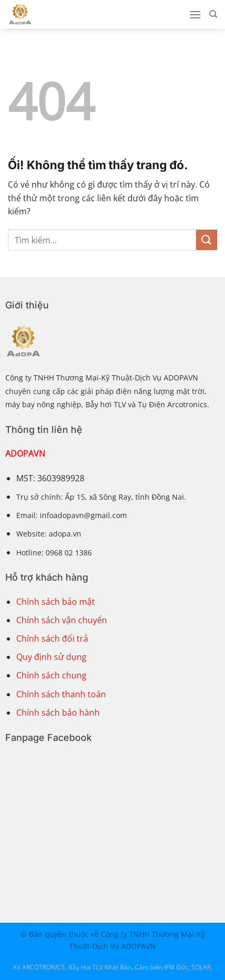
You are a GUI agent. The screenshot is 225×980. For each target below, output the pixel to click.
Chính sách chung (51, 675)
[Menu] (195, 14)
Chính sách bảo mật (56, 602)
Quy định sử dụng (51, 657)
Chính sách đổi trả (52, 638)
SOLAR (201, 967)
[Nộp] (207, 240)
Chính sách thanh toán (61, 694)
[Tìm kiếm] (213, 14)
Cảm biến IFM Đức (162, 967)
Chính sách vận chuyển (62, 620)
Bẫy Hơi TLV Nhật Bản (100, 967)
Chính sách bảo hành (58, 713)
